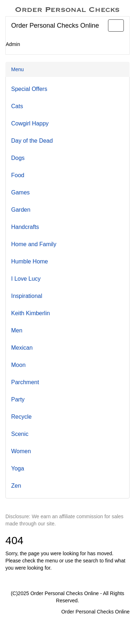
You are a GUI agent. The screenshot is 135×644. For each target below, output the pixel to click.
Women (21, 451)
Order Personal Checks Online (55, 26)
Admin (13, 44)
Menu (17, 69)
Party (18, 399)
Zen (16, 486)
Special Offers (29, 89)
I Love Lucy (26, 279)
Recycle (21, 417)
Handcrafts (25, 227)
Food (18, 175)
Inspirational (27, 296)
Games (21, 192)
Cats (17, 106)
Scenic (20, 434)
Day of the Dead (32, 141)
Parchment (25, 382)
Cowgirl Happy (30, 123)
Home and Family (34, 244)
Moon (18, 365)
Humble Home (30, 261)
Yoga (18, 468)
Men (17, 330)
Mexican (22, 348)
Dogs (18, 158)
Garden (21, 210)
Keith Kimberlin (31, 313)
